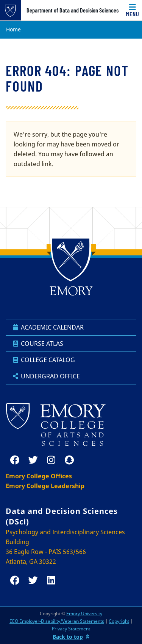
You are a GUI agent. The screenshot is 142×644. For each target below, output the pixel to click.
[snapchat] (69, 460)
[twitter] (33, 460)
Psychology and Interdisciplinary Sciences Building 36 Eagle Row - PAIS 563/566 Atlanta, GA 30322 (65, 547)
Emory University (84, 614)
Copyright (119, 621)
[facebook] (15, 460)
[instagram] (51, 460)
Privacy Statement (71, 629)
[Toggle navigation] (133, 10)
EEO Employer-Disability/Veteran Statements (57, 621)
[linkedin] (51, 580)
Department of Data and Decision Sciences (73, 10)
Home (13, 29)
